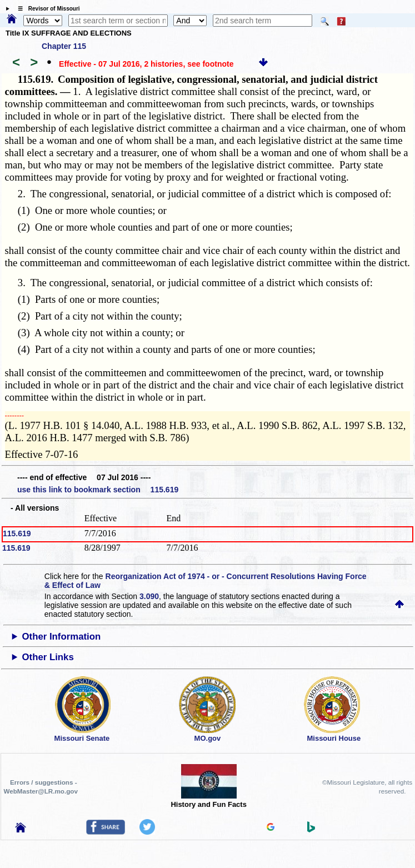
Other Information (62, 637)
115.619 (17, 533)
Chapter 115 (64, 46)
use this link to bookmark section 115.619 (98, 490)
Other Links (48, 657)
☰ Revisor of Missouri (46, 9)
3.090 (149, 596)
